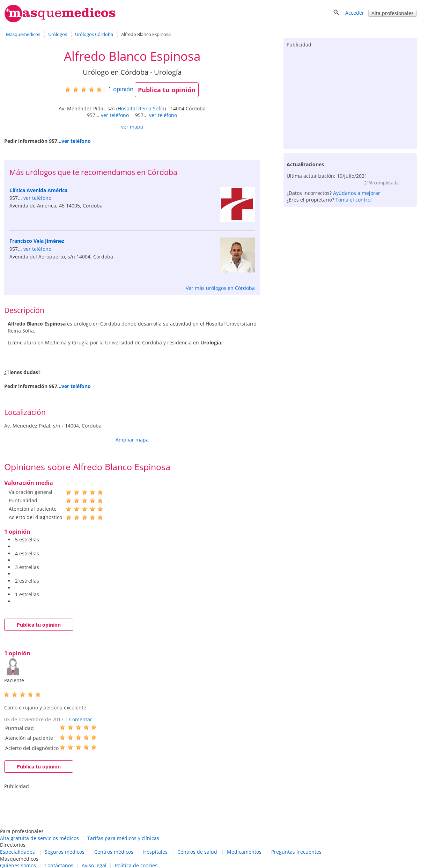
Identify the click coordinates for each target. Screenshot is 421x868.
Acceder (355, 13)
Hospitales (155, 852)
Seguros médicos (65, 852)
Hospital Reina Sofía (141, 108)
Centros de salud (197, 852)
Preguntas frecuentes (296, 852)
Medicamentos (244, 852)
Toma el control (354, 200)
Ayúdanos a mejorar (357, 193)
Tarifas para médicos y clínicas (123, 838)
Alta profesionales (393, 13)
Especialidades (17, 852)
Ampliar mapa (132, 440)
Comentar (81, 719)
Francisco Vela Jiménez (37, 241)
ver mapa (132, 127)
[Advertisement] (350, 97)
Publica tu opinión (167, 90)
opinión (121, 89)
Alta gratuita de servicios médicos (39, 838)
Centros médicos (114, 852)
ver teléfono (115, 115)
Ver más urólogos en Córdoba (220, 288)
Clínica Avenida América (38, 190)
